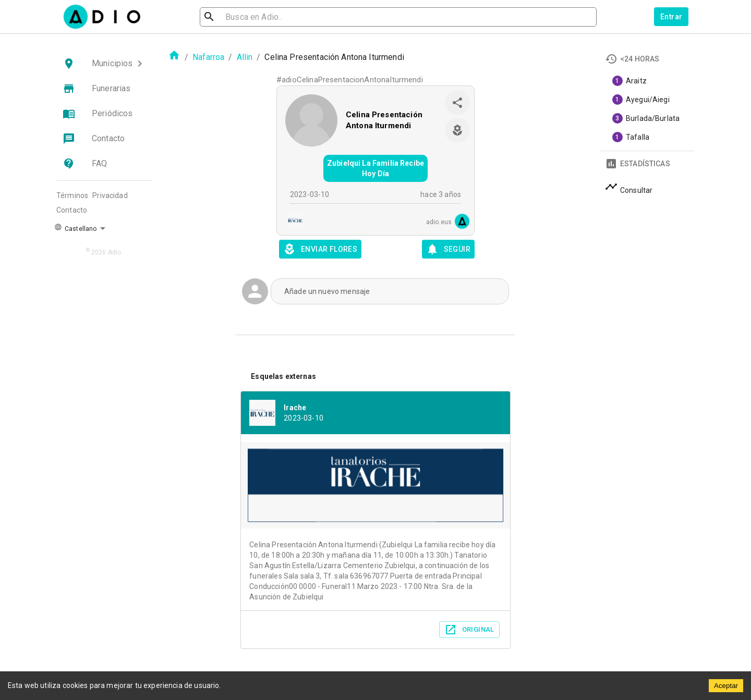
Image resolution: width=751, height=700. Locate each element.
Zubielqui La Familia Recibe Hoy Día (375, 168)
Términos (72, 195)
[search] (243, 17)
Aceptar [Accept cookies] (726, 686)
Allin (245, 57)
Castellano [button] (75, 228)
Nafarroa (208, 57)
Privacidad (110, 195)
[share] (457, 103)
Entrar (671, 17)
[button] (104, 64)
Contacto (72, 210)
